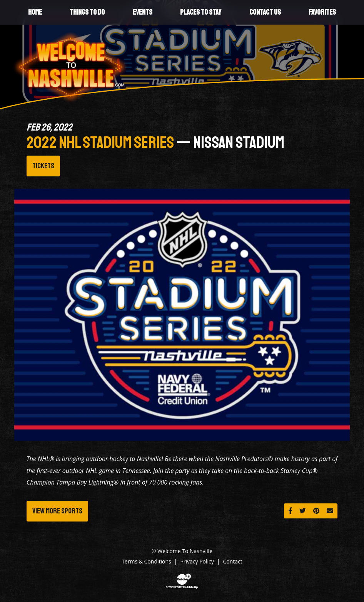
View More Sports (57, 511)
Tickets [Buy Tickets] (43, 166)
